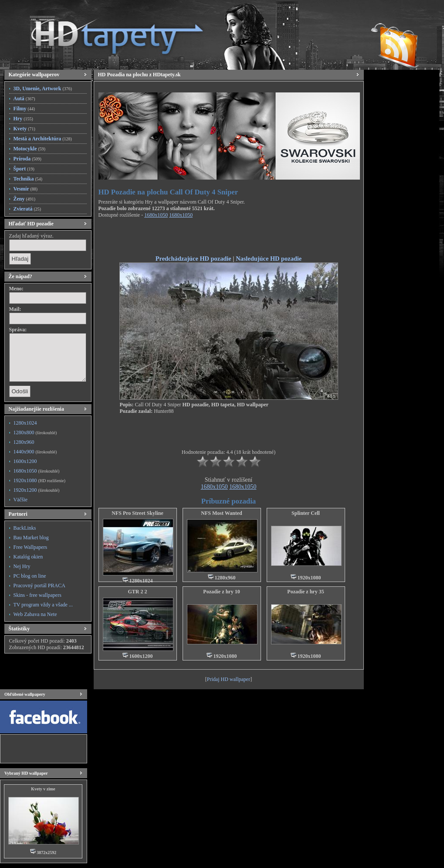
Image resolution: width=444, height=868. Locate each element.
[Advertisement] (229, 238)
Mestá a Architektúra (43, 139)
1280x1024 (25, 423)
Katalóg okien (28, 557)
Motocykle (30, 149)
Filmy (24, 109)
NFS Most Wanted (221, 513)
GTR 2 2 (137, 592)
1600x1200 (25, 461)
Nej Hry (22, 566)
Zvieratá (27, 209)
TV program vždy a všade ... (43, 605)
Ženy (25, 199)
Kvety (24, 129)
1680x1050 (37, 471)
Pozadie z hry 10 (221, 592)
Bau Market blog (31, 538)
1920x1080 (39, 480)
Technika (28, 179)
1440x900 (35, 452)
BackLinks (25, 528)
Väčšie (21, 500)
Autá (24, 99)
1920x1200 (37, 490)
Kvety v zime (43, 789)
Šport (24, 169)
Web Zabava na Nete (35, 614)
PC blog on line (30, 576)
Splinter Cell (306, 513)
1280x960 (24, 442)
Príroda (27, 159)
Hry (23, 119)
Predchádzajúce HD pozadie (193, 259)
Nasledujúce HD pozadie (269, 259)
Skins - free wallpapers (37, 595)
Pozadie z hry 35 (305, 592)
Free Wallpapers (31, 547)
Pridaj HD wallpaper (229, 679)
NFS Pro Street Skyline (137, 513)
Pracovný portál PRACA (39, 585)
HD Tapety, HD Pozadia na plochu (109, 33)
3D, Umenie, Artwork (43, 89)
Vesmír (26, 189)
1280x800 (35, 432)
